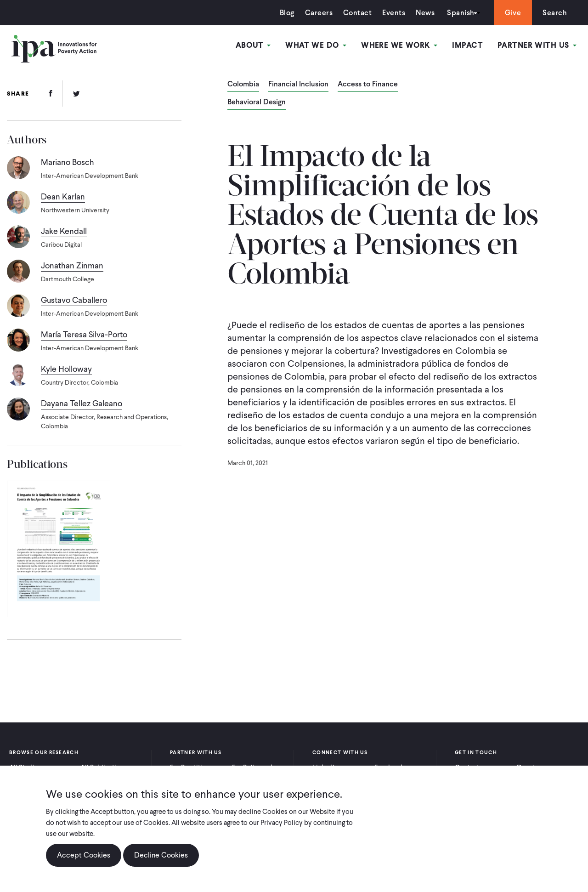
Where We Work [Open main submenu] (399, 45)
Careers (319, 13)
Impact (467, 45)
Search (555, 13)
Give (513, 13)
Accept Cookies (84, 855)
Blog (287, 13)
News (425, 13)
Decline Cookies (161, 855)
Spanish (461, 13)
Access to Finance (368, 85)
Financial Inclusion (298, 85)
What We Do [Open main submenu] (316, 45)
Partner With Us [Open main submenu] (537, 45)
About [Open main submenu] (253, 45)
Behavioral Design (257, 102)
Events (394, 13)
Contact (357, 13)
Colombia (243, 85)
